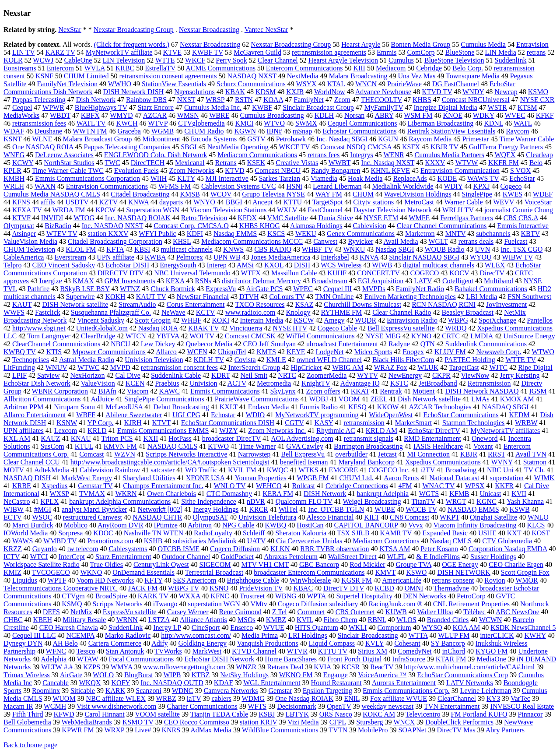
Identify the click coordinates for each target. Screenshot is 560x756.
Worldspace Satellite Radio (42, 564)
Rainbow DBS (146, 100)
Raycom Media (430, 139)
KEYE (296, 352)
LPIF (19, 375)
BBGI (234, 202)
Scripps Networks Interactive (187, 454)
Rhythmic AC (336, 431)
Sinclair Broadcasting (368, 635)
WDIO (255, 415)
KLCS (536, 525)
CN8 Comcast (409, 517)
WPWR (53, 107)
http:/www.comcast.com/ (196, 635)
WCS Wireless (341, 265)
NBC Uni (500, 470)
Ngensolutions (194, 92)
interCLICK (497, 635)
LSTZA (159, 620)
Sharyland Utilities (149, 478)
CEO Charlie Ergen (516, 564)
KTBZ (200, 675)
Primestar (475, 139)
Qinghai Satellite (493, 517)
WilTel (288, 509)
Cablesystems (128, 549)
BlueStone (460, 52)
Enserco (242, 628)
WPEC (303, 289)
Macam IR (18, 706)
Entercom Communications (304, 68)
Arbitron (200, 525)
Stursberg (369, 722)
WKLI (358, 628)
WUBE (385, 509)
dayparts (171, 202)
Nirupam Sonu (74, 407)
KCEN (135, 383)
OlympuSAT (210, 517)
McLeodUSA (124, 407)
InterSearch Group (254, 367)
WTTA (418, 635)
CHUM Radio (204, 131)
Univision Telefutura (267, 517)
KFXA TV (27, 210)
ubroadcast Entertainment (342, 344)
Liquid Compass (332, 643)
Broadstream (329, 281)
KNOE (452, 115)
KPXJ (481, 186)
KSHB (153, 541)
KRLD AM (381, 431)
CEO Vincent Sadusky (64, 265)
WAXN (45, 186)
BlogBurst (139, 675)
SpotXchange (497, 320)
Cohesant (407, 643)
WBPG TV (184, 588)
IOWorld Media (26, 533)
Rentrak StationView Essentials (451, 131)
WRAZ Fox (391, 367)
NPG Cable (238, 525)
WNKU (354, 249)
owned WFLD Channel (329, 360)
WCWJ (43, 60)
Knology (298, 312)
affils (48, 202)
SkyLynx (283, 391)
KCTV (205, 312)
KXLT (229, 407)
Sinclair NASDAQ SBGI (424, 257)
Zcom (342, 100)
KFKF (545, 115)
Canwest (325, 241)
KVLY (374, 643)
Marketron (420, 234)
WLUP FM (454, 635)
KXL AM (17, 438)
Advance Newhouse (383, 92)
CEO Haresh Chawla (69, 628)
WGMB (163, 131)
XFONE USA (205, 478)
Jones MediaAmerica (281, 257)
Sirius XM (373, 651)
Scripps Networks (118, 604)
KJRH (133, 423)
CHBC (13, 620)
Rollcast (304, 486)
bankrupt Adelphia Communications (120, 501)
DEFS (51, 612)
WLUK (428, 367)
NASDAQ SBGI (505, 407)
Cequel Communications (362, 123)
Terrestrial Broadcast (214, 572)
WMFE (419, 218)
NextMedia (303, 76)
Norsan (354, 115)
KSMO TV (138, 722)
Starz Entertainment (123, 557)
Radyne (399, 344)
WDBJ (318, 399)
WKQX (90, 683)
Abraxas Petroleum (291, 557)
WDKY (484, 115)
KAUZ (50, 438)
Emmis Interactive (523, 226)
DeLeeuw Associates (64, 155)
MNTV (456, 234)
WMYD (121, 115)
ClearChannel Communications (56, 344)
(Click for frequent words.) (132, 44)
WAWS (23, 541)
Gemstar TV (95, 486)
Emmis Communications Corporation (87, 178)
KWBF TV (208, 52)
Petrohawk (291, 139)
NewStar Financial (203, 297)
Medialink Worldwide (403, 186)
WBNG (286, 596)
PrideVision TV (261, 588)
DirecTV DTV (344, 588)
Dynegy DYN (23, 643)
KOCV (459, 273)
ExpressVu (221, 289)
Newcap (506, 92)
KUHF (337, 273)
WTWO (543, 352)
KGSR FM (357, 580)
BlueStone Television (454, 60)
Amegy (334, 320)
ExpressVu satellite (130, 612)
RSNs (203, 281)
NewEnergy (405, 375)
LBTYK (297, 714)
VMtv (259, 604)
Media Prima (260, 635)
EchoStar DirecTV (434, 431)
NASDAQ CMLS (172, 446)
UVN (483, 249)
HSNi (294, 186)
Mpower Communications (109, 352)
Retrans (226, 163)
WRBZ (166, 698)
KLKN (280, 549)
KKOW (388, 407)
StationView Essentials (174, 84)
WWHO (120, 84)
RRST (497, 454)
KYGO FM (492, 651)
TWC (112, 163)
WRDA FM (68, 210)
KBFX (90, 115)
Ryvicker (360, 241)
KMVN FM (120, 446)
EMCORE (344, 470)
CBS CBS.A (521, 218)
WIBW (14, 509)
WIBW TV (517, 257)
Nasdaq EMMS (235, 234)
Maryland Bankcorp (366, 462)
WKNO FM (296, 675)
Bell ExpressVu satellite (401, 328)
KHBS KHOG (260, 226)
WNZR (246, 667)
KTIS (54, 352)
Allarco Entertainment (35, 415)
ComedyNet (415, 651)
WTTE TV (520, 360)
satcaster (163, 470)
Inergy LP (167, 628)
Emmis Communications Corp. (406, 691)
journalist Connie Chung (519, 210)
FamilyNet (308, 100)
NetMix (81, 612)
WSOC (42, 517)
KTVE (172, 52)
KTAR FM (451, 659)
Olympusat (19, 226)
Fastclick (48, 312)
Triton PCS (117, 438)
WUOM (64, 698)
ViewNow (475, 375)
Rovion (495, 580)
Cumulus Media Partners (450, 155)
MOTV (14, 470)
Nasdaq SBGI (395, 249)
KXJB (295, 92)
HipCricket (306, 367)
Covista (245, 360)
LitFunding (19, 367)
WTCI (39, 557)
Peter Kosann (439, 549)
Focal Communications (141, 659)
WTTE (165, 60)
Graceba (129, 131)
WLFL (397, 557)
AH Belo (65, 643)
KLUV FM (450, 352)
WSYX (306, 84)
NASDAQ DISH (27, 478)
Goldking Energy (203, 643)
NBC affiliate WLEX (116, 698)
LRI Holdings (308, 635)
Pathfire (39, 289)
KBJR (469, 454)
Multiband (499, 281)
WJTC (498, 367)
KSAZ (304, 304)
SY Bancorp (448, 643)
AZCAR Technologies (440, 407)
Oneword (485, 438)
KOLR (13, 60)
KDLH (324, 115)
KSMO (538, 92)
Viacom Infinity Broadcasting (475, 525)
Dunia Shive (336, 218)
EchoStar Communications (461, 415)
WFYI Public (157, 234)
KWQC (278, 470)
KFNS (21, 202)
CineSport (206, 628)
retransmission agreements (329, 52)
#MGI (43, 509)
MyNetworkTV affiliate (119, 52)
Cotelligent (458, 281)
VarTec (520, 698)
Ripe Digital (535, 367)
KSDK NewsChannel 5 (523, 628)
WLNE (42, 139)
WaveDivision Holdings (418, 194)
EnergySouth (178, 265)
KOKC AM (379, 714)
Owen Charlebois (171, 494)
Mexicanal (190, 163)
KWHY (535, 635)
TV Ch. (535, 470)
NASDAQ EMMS (473, 509)
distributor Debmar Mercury (261, 281)
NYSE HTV (290, 328)
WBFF (86, 415)
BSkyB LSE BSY (85, 289)
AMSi (245, 265)
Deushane (48, 131)
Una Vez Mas (416, 76)
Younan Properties (261, 478)
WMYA (122, 667)
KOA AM (467, 628)
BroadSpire (111, 596)
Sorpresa (70, 533)
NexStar (70, 30)
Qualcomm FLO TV (304, 501)
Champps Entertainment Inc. (163, 486)
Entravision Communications (107, 186)
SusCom (52, 446)
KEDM (519, 415)
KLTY (186, 178)
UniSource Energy (529, 336)
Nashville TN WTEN (154, 533)
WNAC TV (438, 486)
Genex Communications (361, 234)
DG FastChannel (456, 84)
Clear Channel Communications (442, 226)
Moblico (76, 525)
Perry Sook (231, 60)
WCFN (197, 352)
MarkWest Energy (87, 478)
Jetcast (387, 454)
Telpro (13, 265)
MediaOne (491, 659)
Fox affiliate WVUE (399, 698)
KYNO (421, 336)
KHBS (422, 100)
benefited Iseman (304, 462)
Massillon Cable (294, 273)
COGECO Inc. (389, 470)
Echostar (223, 415)
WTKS (308, 470)
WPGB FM (313, 478)
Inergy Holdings (216, 509)
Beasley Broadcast (467, 312)
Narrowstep (254, 454)
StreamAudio (137, 304)
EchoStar (522, 178)
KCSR (350, 667)
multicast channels (187, 249)
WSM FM (418, 115)
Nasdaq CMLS (451, 541)
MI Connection (429, 454)
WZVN (125, 454)
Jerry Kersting (520, 375)
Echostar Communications (359, 131)
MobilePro (373, 730)
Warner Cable (464, 202)
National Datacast (454, 478)
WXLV (287, 210)
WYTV (367, 375)
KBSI (142, 249)
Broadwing (461, 470)
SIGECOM (215, 564)
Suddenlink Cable (176, 375)
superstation (506, 478)
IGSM (538, 391)
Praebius (167, 383)
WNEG (14, 155)
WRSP (215, 100)
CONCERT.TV (378, 273)
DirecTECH (148, 163)
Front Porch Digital (354, 659)
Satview (49, 375)
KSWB (520, 509)
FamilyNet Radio (420, 289)
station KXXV (108, 234)
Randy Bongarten (336, 171)
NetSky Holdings (244, 675)
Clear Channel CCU (32, 462)
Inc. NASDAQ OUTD (172, 683)
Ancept (262, 202)
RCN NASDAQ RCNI (444, 304)
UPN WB (227, 257)
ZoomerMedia (327, 375)
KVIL (305, 620)
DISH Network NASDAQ (482, 391)
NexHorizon (87, 375)
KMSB (190, 194)
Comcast (91, 454)
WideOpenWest (391, 415)
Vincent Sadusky (101, 320)
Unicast (490, 494)
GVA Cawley (305, 446)
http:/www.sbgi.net (39, 328)
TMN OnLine (334, 297)
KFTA (115, 249)
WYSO (432, 628)
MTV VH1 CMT (265, 564)
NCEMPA (80, 635)
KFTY (153, 580)
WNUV (56, 367)
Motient (424, 391)
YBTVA (168, 336)
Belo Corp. (468, 68)
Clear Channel (278, 60)
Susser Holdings (493, 557)
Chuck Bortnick (173, 289)
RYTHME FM (341, 312)
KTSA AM (395, 549)
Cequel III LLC (34, 635)
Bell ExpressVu (303, 454)
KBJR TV (444, 147)
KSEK (256, 163)
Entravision (532, 44)
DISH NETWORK (464, 572)
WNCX (404, 722)
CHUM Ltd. (357, 478)
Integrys (361, 155)
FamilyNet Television (67, 84)
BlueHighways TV (101, 107)
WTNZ (130, 289)
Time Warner (258, 446)
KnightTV (316, 383)
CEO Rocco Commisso (197, 722)
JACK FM (143, 588)
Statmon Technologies (473, 423)
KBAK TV (203, 328)
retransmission (364, 423)
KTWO (218, 446)
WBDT (60, 115)
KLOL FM (81, 249)
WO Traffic (201, 470)
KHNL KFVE (390, 171)
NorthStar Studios (69, 163)
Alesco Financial (330, 517)
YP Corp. (101, 423)
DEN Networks (425, 596)
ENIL (352, 698)
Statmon (535, 462)
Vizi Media (303, 722)
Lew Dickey (158, 344)
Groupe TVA (414, 564)
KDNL (493, 123)
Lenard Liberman (337, 186)
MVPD (120, 367)
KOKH (115, 297)
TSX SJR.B (353, 533)
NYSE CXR (537, 100)
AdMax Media (211, 730)
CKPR (441, 375)
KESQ (357, 407)
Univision (203, 383)
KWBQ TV (20, 352)
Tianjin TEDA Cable (219, 714)
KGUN (388, 139)
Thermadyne (451, 588)
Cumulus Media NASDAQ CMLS (52, 194)
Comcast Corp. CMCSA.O (191, 226)
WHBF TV (317, 249)
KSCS (276, 234)
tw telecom (83, 549)
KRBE (22, 486)
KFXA (175, 281)
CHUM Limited (86, 76)
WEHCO (269, 486)
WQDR (366, 320)
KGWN (245, 131)
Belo (536, 163)
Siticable (83, 691)
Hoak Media (365, 178)
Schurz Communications (251, 84)
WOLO (103, 675)
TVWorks (168, 651)
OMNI (414, 588)
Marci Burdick (33, 525)
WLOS (406, 620)
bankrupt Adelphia (383, 494)
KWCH (127, 123)
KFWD (64, 714)
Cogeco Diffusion (235, 549)
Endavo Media (269, 407)
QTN (428, 344)
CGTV (294, 423)
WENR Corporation (60, 391)
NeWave (173, 312)
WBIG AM (348, 367)
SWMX (306, 123)
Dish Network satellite (429, 399)
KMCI (245, 123)
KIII (359, 68)
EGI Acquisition (381, 281)
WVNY (502, 462)
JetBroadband (438, 383)
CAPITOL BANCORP (366, 525)
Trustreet (252, 596)
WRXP (114, 730)
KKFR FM (504, 163)
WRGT (456, 501)
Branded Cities (448, 620)
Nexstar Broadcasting (209, 30)
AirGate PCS (264, 289)
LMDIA (482, 336)
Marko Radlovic (128, 635)
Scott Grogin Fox (525, 572)
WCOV (221, 194)
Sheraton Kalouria (301, 533)
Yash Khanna (525, 501)
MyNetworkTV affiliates (505, 431)
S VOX (520, 171)
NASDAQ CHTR (157, 517)
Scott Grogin (153, 320)
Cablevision (369, 226)
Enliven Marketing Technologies (410, 297)
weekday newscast (388, 706)
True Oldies (107, 564)
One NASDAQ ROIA (43, 147)
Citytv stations (373, 202)
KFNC (220, 596)
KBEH (43, 620)
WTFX (251, 273)
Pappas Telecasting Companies (127, 147)
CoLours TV (287, 297)
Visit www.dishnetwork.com (116, 706)
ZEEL (379, 399)
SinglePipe (477, 194)
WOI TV (202, 336)
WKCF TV (294, 147)
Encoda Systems (214, 139)
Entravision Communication (460, 171)
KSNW (67, 423)
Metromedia (274, 383)
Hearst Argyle (361, 44)
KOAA (273, 100)
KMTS (266, 352)
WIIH (159, 178)
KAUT (22, 304)
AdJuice (102, 399)
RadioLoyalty (213, 533)
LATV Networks (470, 683)
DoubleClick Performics (459, 722)
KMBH (14, 178)
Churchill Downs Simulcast (362, 304)
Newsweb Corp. (499, 352)
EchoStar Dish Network (37, 383)
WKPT (450, 517)
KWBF (262, 107)
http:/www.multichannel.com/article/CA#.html (469, 667)
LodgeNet (330, 352)
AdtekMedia (52, 470)
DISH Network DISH (134, 92)
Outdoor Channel (186, 557)
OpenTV (339, 706)
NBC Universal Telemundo (192, 273)
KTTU (292, 202)
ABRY (384, 115)
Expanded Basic (445, 533)
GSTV (256, 139)
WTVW (467, 163)
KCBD (384, 588)
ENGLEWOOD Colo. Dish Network (156, 155)
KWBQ (275, 525)
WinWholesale (310, 580)
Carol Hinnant (104, 714)
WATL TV (91, 123)
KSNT (13, 139)
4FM (405, 486)
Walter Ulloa (435, 612)
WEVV (504, 202)
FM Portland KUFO (479, 714)
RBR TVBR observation (334, 549)
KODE (447, 178)
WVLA (95, 68)
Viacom (138, 391)
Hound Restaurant (336, 683)
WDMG (253, 698)
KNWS (233, 249)
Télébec (474, 612)
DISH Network (325, 494)
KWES (513, 194)
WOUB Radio (444, 249)
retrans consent (453, 580)
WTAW (88, 659)
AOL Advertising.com (302, 438)
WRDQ (456, 328)
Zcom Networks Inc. (277, 431)
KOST (541, 533)
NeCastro (17, 501)
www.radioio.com (250, 312)
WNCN (366, 84)
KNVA (369, 257)
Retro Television (204, 218)
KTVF (21, 218)
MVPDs (374, 289)
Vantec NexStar (266, 30)
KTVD (234, 171)
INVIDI (52, 218)
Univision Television (154, 360)
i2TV (427, 470)
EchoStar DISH (127, 265)
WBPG (458, 320)
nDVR (256, 501)
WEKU (306, 234)
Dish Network (96, 100)
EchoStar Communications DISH (228, 423)
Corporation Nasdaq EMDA (508, 549)
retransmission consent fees (179, 367)
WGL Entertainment (272, 683)
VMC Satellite (288, 218)
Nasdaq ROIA (158, 328)
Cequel (22, 107)
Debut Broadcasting (181, 407)
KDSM (266, 92)
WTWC (89, 367)
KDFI (195, 234)
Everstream (70, 257)
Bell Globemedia (27, 722)
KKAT (360, 391)
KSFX (411, 147)
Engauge (336, 675)
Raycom (517, 131)
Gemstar (280, 691)
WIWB (382, 265)
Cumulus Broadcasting (272, 115)
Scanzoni (149, 691)
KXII (150, 438)
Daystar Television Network (392, 210)
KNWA (138, 202)
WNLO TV (229, 486)
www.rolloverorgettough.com (184, 667)
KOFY (121, 683)
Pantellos (540, 320)
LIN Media (500, 52)
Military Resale (84, 620)
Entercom (60, 68)
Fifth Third (28, 714)
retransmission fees (39, 123)
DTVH (249, 297)
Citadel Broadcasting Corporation (115, 241)
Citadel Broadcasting (140, 194)
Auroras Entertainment (404, 683)
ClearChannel (457, 698)
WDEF (543, 194)
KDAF (224, 683)
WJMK (544, 478)
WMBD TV (60, 541)
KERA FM (278, 494)
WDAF (14, 131)
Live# (143, 730)
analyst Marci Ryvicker (94, 509)
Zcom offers (323, 391)
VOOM (349, 399)
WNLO (538, 517)
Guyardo (45, 549)
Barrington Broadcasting (368, 446)
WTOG (84, 218)
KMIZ (12, 572)
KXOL (274, 265)
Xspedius (55, 486)
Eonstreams (20, 68)
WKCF (195, 60)
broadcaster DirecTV (231, 438)
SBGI (189, 147)
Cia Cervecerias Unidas (309, 541)
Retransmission (489, 383)
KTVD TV (437, 92)
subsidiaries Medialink (205, 541)
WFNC (56, 651)
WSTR (497, 107)
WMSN (188, 115)
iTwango (165, 604)
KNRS (171, 730)
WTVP (158, 123)
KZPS (92, 667)
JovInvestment (506, 304)
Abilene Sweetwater (134, 415)
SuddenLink (126, 628)
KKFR (504, 486)
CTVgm (73, 596)
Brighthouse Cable (253, 580)
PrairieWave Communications (257, 399)
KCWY (23, 163)
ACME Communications (220, 68)
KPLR (12, 171)
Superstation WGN (153, 210)
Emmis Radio (318, 407)
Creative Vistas (297, 163)
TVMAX (92, 494)
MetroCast (419, 202)
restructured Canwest (92, 517)
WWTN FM (90, 131)
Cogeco (511, 186)
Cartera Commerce (115, 643)
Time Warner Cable (527, 139)
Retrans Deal (285, 667)
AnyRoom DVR (120, 525)
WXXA (189, 596)
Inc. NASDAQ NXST (113, 226)
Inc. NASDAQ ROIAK (138, 218)
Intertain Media (261, 320)
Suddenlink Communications (486, 344)
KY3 (493, 698)
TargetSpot (328, 202)
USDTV (77, 202)
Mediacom (391, 68)
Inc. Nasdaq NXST (388, 163)
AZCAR (155, 115)
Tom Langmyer (49, 336)
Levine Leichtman (486, 691)
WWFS (14, 312)
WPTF (57, 580)
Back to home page (30, 745)
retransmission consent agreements (168, 76)
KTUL (84, 446)
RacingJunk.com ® (395, 604)
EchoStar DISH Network (219, 659)
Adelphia (54, 659)
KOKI (220, 320)
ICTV (12, 557)
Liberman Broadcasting (441, 123)
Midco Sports (373, 352)
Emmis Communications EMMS (163, 431)
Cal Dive (128, 375)
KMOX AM (517, 399)
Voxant (483, 446)
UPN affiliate (115, 257)
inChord (454, 651)
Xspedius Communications (443, 462)
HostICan (310, 525)
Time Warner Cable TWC (68, 171)
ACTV (237, 383)
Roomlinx (46, 691)
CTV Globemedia (507, 541)
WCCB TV (421, 509)
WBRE (219, 115)
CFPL (338, 722)
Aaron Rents (401, 478)
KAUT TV (151, 297)
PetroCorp (471, 596)
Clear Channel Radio (402, 312)
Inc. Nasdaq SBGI (342, 139)
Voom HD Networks (105, 580)
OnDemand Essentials (143, 572)
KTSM (527, 107)
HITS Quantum (317, 628)
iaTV (194, 698)
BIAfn (107, 391)
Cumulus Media (483, 44)
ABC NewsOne (518, 612)
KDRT (220, 375)
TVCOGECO (51, 572)
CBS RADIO (273, 249)
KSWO (416, 572)
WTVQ (274, 123)
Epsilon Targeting (327, 691)
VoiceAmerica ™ (382, 675)
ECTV (12, 517)
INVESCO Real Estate (522, 706)
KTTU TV (333, 651)
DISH (302, 265)
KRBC (125, 68)
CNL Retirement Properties (471, 604)
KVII (519, 494)
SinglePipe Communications (164, 399)
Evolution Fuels (136, 171)
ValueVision (98, 383)
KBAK (235, 92)
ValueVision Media (30, 241)
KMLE (276, 360)
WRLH (14, 186)
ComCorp (421, 52)
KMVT (385, 572)
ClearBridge (98, 336)
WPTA (316, 596)
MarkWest (207, 651)
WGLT (438, 241)
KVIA (322, 667)
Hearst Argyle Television (343, 60)
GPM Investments (130, 281)
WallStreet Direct (352, 557)
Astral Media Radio (87, 360)
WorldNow (330, 92)
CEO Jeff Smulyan (269, 344)
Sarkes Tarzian (280, 178)
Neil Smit (254, 375)
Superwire (80, 297)
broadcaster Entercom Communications (309, 572)
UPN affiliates (24, 431)
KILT (372, 517)
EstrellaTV (160, 68)
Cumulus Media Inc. (213, 107)
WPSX (475, 486)
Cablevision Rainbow (110, 470)
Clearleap (539, 155)
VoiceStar (538, 202)
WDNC (183, 691)
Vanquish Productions (268, 643)
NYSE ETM (381, 218)
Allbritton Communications (42, 399)
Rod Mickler (367, 564)
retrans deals (476, 241)
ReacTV (382, 667)
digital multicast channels (439, 265)
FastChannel (325, 210)
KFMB (459, 494)
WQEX (505, 155)
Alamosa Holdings (316, 226)
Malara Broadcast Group (97, 139)
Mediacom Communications (257, 155)
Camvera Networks (231, 691)
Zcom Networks (192, 171)
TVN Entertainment (452, 706)
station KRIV (258, 722)
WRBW (526, 423)
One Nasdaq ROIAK (304, 698)
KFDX (247, 218)
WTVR (297, 651)
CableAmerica (24, 257)
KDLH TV (208, 360)
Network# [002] (160, 509)
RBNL (377, 620)
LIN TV (23, 52)
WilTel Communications (320, 336)
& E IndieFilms (438, 557)
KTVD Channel (254, 651)
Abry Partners (505, 730)
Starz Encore (156, 107)
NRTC (287, 375)
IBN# (274, 131)
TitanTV (423, 501)
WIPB (172, 675)
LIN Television (124, 60)
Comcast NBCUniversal (476, 100)
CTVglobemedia (201, 123)
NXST (186, 100)
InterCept (72, 557)
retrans (536, 52)
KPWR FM (78, 730)
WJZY (228, 431)
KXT (514, 533)
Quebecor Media (209, 344)
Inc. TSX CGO (521, 249)
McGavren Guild (257, 52)
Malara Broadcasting (358, 76)
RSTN (244, 100)
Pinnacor (530, 714)
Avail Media (401, 241)
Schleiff (254, 533)
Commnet (311, 612)
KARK (115, 691)
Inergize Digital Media (445, 107)
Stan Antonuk (125, 651)
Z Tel (280, 612)
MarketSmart (413, 423)
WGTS (429, 494)
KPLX (49, 501)
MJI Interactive (227, 178)
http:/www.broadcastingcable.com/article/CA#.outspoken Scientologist (170, 462)
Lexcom (66, 431)
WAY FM (329, 194)
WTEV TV (62, 234)
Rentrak (391, 391)
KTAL (336, 84)
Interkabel (335, 257)
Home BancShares (291, 659)
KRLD (97, 431)
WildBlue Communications (280, 730)
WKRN (126, 494)
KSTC (399, 383)
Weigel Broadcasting (372, 501)
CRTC (451, 336)
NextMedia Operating (238, 147)
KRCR (259, 509)
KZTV (108, 202)
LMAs (480, 399)
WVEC (515, 115)
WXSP (59, 494)
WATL (523, 123)
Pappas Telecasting (39, 100)
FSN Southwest (529, 297)
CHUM (363, 194)
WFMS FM (175, 186)
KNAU (81, 438)
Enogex (413, 352)
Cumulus (401, 60)
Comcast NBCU (278, 171)
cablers (221, 698)
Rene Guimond (240, 612)
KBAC (303, 588)
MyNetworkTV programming (317, 415)
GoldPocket (237, 557)
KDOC (103, 533)
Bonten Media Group (420, 44)
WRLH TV (458, 210)
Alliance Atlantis (203, 620)
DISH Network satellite (75, 304)
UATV (256, 541)
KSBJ (267, 714)
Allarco (166, 352)
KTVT (161, 423)
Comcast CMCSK (250, 336)
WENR (394, 155)
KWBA (155, 257)
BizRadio (58, 226)
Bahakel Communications (491, 289)
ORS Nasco (336, 714)
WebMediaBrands (87, 722)
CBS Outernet (355, 612)
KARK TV (153, 596)
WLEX (495, 265)
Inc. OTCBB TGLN (336, 509)
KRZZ (13, 549)
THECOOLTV (381, 100)
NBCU (120, 344)
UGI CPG (186, 415)
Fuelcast (516, 241)
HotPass (180, 438)
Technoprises (31, 360)
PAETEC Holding (470, 360)
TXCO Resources (260, 304)
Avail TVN (531, 454)
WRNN (127, 620)
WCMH (55, 706)
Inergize (51, 281)
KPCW (105, 210)
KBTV (530, 234)
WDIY (453, 186)
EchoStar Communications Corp (462, 675)
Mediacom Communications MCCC (252, 241)
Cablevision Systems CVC (239, 186)
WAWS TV (483, 178)
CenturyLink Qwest (161, 564)
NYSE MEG (383, 336)
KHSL (182, 241)
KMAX (83, 281)
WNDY (473, 92)
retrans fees (324, 155)
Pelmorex (190, 257)
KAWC (169, 391)
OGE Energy (460, 564)
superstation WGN (214, 604)
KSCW (304, 320)
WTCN (136, 336)
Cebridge (429, 68)
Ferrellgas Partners (466, 218)
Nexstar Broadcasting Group (134, 30)
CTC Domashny (229, 494)
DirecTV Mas (456, 730)
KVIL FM (242, 470)
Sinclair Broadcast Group (318, 107)
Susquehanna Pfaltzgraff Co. (111, 312)
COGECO (424, 273)
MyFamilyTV (384, 107)
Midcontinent (161, 139)
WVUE (274, 628)
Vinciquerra (246, 328)
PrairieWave (404, 84)
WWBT (339, 163)
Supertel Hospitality (364, 596)
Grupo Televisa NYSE (273, 194)
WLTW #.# (57, 667)
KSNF (44, 76)
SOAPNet (412, 730)
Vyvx (416, 525)
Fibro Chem (341, 620)
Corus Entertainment (196, 304)
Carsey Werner (188, 612)
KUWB (396, 612)
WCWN (490, 620)
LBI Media (482, 297)
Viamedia (324, 178)
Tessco (86, 651)
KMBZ (276, 620)
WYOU (481, 257)
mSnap (302, 131)
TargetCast (464, 367)
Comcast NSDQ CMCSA (356, 147)
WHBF (191, 320)
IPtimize (166, 525)
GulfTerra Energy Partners (506, 147)
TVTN (338, 730)
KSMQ (72, 604)
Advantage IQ (360, 383)
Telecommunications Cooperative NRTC (61, 588)
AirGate (71, 675)
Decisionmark (297, 706)
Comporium (394, 628)
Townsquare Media (473, 76)
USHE (487, 533)
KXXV (435, 163)
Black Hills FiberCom (403, 360)
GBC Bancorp (319, 564)
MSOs (247, 620)
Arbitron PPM (23, 407)
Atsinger (24, 234)
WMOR (527, 580)
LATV (423, 281)
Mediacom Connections (386, 541)
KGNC (486, 501)
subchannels (493, 234)
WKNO (91, 572)
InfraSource (409, 659)
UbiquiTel (232, 352)
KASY (324, 423)
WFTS (257, 706)
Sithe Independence (209, 501)
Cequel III (338, 289)
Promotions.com (110, 541)
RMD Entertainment (432, 438)
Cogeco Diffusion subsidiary (318, 604)
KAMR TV (396, 533)
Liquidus (25, 580)
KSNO (219, 588)
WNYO (204, 202)
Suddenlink (511, 60)
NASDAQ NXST (252, 76)
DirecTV (492, 273)
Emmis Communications (225, 391)
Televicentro (423, 714)
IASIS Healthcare (438, 446)
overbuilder (351, 454)
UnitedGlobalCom (102, 328)
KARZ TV (60, 52)
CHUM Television (29, 249)
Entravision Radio (412, 320)
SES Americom (194, 580)
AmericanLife (402, 580)
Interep (216, 265)
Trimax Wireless (27, 675)
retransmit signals (369, 438)
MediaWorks (21, 115)
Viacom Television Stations (228, 210)
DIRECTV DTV (121, 273)
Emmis (387, 52)
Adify (159, 643)
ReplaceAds (410, 178)
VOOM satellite (157, 714)
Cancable (56, 683)
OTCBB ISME (178, 549)
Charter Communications (202, 706)
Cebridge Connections (357, 486)
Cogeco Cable (337, 328)
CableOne (78, 60)
